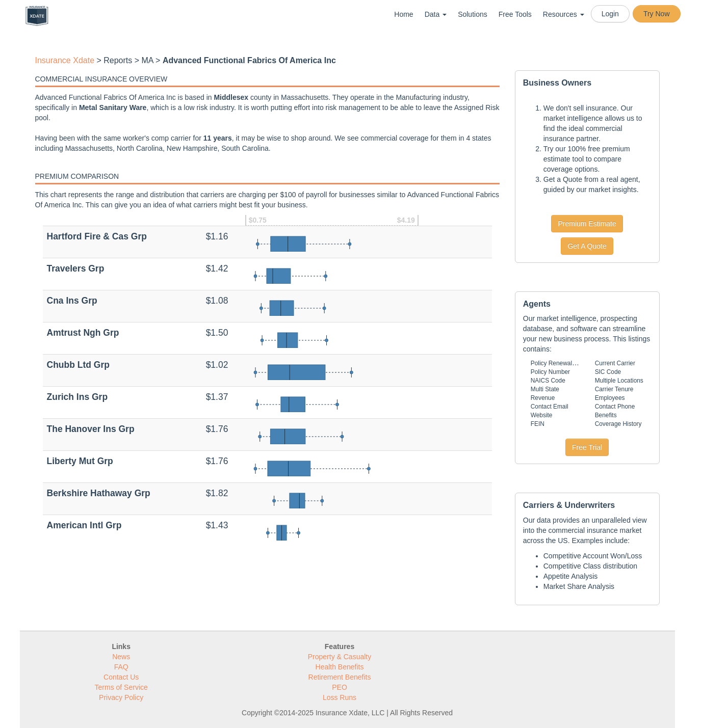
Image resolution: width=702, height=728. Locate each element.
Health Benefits (340, 667)
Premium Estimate (587, 224)
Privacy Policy (121, 697)
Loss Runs (340, 697)
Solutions (473, 14)
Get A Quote (587, 246)
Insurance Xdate (65, 60)
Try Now (657, 14)
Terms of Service (121, 687)
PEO (340, 687)
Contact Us (121, 677)
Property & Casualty (340, 657)
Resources (564, 14)
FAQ (121, 667)
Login (610, 14)
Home (404, 14)
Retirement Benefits (340, 677)
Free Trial (587, 447)
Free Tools (515, 14)
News (121, 657)
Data (436, 14)
